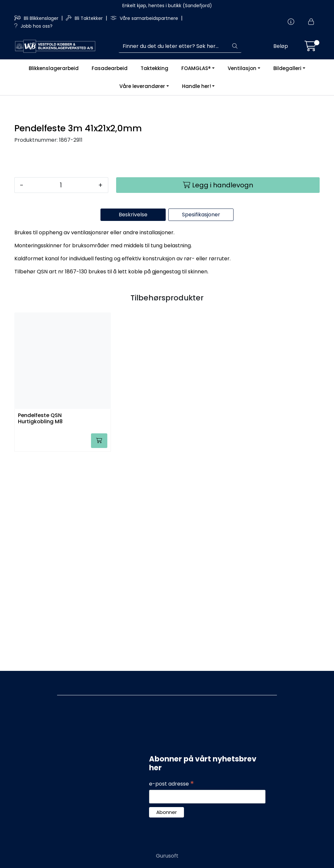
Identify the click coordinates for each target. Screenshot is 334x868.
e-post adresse (172, 784)
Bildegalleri (287, 68)
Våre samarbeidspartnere (145, 18)
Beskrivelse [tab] (133, 426)
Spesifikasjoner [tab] (201, 426)
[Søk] (174, 46)
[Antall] (61, 397)
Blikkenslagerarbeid (54, 68)
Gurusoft (167, 856)
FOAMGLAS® (196, 68)
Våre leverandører (142, 86)
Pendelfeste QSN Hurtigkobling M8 (40, 630)
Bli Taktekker (85, 18)
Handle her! (197, 86)
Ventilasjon (242, 68)
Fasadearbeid (110, 68)
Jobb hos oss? (33, 26)
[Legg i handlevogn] (218, 397)
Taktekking (154, 68)
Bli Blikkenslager (37, 18)
